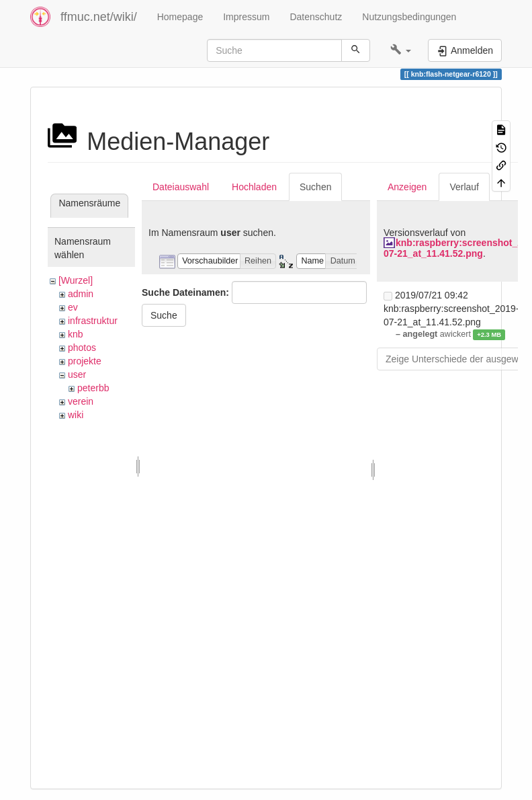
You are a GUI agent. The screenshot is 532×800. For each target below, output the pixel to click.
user (77, 374)
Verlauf (464, 187)
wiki (76, 415)
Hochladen (254, 187)
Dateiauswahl (181, 187)
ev (73, 307)
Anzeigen (407, 187)
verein (81, 401)
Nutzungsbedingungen (409, 17)
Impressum (246, 17)
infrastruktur (93, 321)
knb (76, 334)
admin (81, 294)
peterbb (93, 388)
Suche (164, 315)
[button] (401, 50)
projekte (85, 361)
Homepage (180, 17)
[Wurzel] (76, 280)
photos (82, 348)
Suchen (315, 187)
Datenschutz (316, 17)
